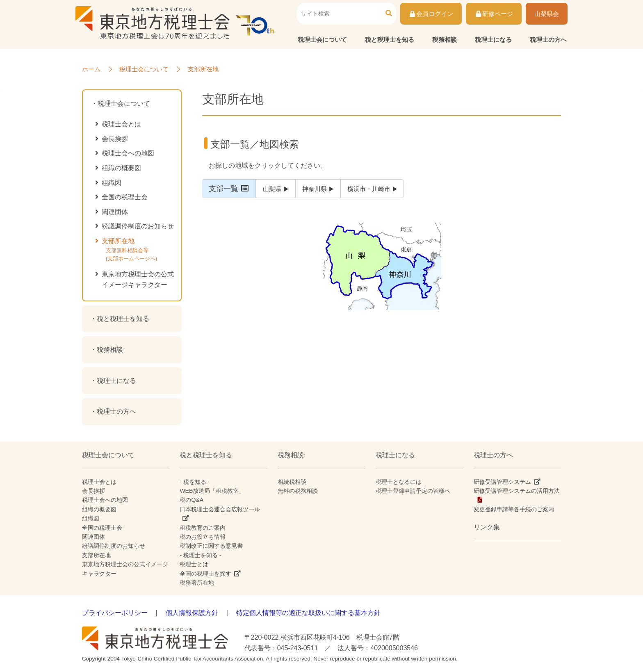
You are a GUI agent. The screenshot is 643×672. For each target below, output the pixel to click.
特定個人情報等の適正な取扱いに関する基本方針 (308, 613)
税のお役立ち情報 (203, 537)
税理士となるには (399, 482)
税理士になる (493, 40)
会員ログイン (431, 14)
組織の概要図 (121, 168)
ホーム (91, 69)
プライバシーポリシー (115, 613)
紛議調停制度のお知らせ (138, 226)
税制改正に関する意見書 (211, 546)
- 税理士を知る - (200, 555)
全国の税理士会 (125, 197)
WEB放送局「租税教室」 (212, 491)
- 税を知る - (195, 482)
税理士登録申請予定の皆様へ (413, 491)
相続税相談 (292, 482)
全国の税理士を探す (205, 574)
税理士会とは (121, 124)
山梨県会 (547, 14)
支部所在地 (140, 251)
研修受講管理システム (502, 482)
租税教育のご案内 (203, 528)
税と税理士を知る (390, 40)
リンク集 (487, 527)
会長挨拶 (115, 139)
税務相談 (445, 40)
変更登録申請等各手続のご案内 (514, 509)
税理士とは (194, 564)
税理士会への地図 (128, 153)
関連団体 (115, 212)
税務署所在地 (197, 583)
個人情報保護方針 (192, 613)
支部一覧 (229, 189)
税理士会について (322, 40)
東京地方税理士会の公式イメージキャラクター (138, 279)
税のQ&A (192, 500)
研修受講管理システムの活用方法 (517, 491)
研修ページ (494, 14)
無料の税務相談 (298, 491)
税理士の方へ (548, 40)
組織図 (112, 183)
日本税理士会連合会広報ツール (220, 509)
